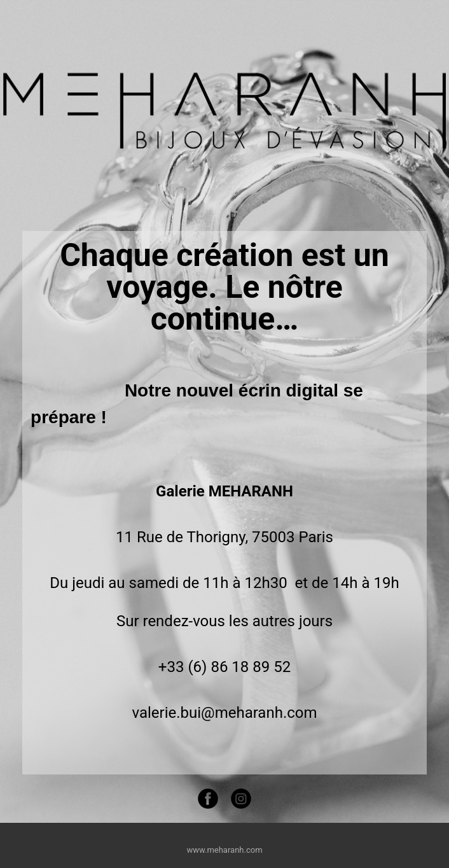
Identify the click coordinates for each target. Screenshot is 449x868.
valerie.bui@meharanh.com (224, 713)
